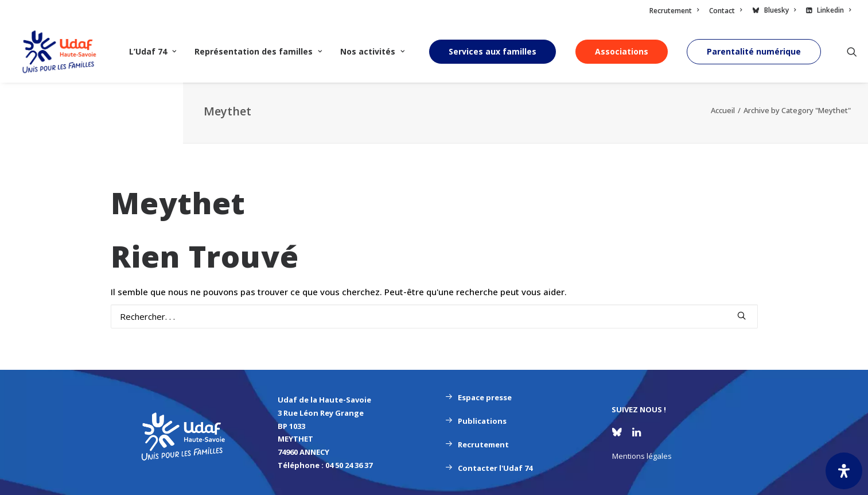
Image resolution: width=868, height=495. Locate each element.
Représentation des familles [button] (258, 51)
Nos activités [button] (372, 51)
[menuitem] (676, 11)
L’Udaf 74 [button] (153, 51)
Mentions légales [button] (642, 456)
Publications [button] (476, 421)
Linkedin (834, 10)
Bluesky (780, 10)
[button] (852, 52)
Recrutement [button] (477, 444)
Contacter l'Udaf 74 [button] (489, 468)
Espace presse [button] (478, 397)
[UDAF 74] (59, 52)
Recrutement (674, 11)
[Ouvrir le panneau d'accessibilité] (844, 471)
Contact (725, 11)
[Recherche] (434, 316)
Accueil (723, 110)
